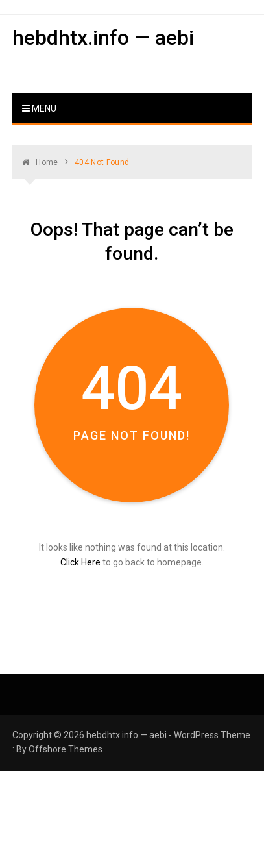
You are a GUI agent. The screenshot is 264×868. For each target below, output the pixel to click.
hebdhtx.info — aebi (103, 38)
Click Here (80, 562)
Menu (39, 108)
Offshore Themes (66, 749)
